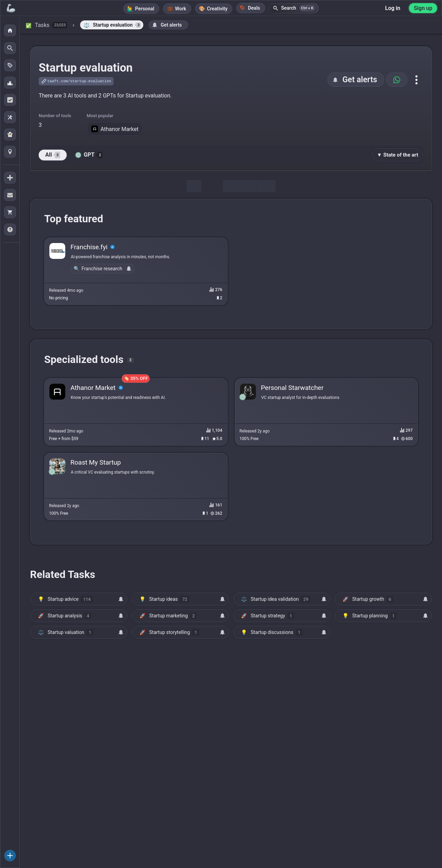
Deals (250, 8)
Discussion (239, 186)
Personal (145, 9)
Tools (212, 186)
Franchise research (102, 269)
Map (266, 186)
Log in (393, 8)
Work (181, 9)
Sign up (423, 8)
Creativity (217, 9)
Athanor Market (115, 129)
